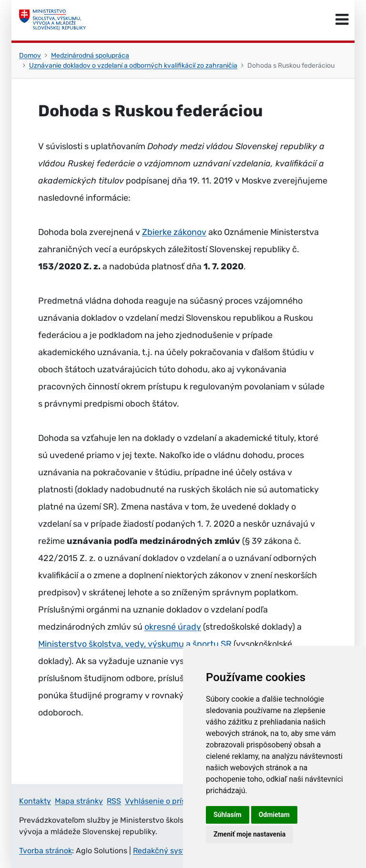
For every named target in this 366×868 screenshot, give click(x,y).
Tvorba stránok (46, 851)
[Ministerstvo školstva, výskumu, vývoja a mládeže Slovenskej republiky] (52, 20)
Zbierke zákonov (174, 232)
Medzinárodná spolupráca (90, 56)
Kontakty (35, 801)
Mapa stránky (79, 801)
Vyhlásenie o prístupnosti (170, 801)
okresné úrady (173, 627)
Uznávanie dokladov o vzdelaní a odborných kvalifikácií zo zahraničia (133, 66)
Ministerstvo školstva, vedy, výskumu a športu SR (135, 644)
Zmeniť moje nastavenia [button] (249, 834)
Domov (30, 56)
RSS (114, 801)
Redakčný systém (164, 851)
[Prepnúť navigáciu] (342, 20)
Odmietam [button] (274, 815)
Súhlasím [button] (228, 815)
